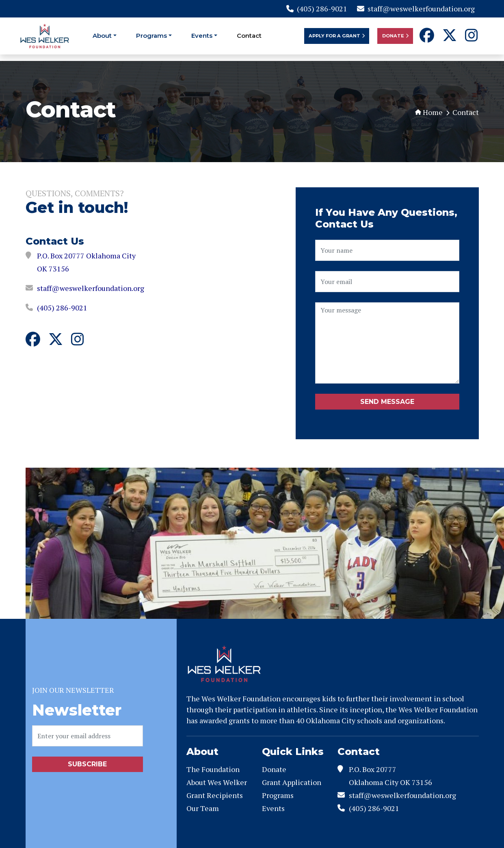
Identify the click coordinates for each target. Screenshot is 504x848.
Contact (249, 36)
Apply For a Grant (337, 36)
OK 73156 (53, 269)
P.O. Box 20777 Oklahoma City (86, 256)
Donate (395, 36)
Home (429, 112)
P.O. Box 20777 (373, 769)
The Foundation (213, 769)
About (102, 36)
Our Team (203, 808)
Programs (151, 36)
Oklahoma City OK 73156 (390, 782)
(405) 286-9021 (317, 9)
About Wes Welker (217, 782)
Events (202, 36)
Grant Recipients (215, 795)
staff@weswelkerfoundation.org (416, 9)
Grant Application (292, 782)
